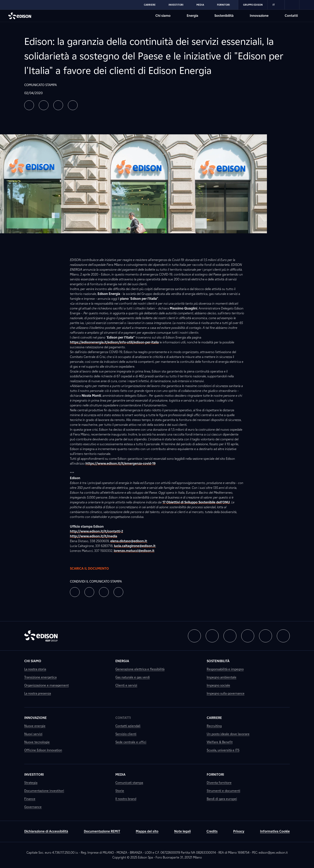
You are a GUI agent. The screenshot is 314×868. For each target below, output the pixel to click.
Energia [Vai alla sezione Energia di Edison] (192, 16)
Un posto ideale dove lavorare (228, 734)
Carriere (214, 718)
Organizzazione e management (46, 685)
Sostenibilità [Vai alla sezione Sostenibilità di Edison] (224, 16)
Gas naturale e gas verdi (133, 677)
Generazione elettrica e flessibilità (140, 669)
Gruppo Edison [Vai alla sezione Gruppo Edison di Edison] (253, 5)
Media (120, 775)
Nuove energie (35, 726)
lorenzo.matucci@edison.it (134, 551)
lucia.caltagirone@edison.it (135, 546)
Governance (33, 807)
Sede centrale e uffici (131, 742)
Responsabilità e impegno (225, 669)
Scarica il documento (93, 569)
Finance (30, 799)
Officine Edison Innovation (43, 750)
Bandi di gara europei (222, 799)
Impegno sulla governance (226, 693)
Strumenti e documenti (223, 791)
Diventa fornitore (219, 783)
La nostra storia (35, 669)
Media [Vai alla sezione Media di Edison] (200, 5)
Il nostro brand (126, 799)
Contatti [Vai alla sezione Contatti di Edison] (291, 16)
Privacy (239, 831)
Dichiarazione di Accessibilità (46, 831)
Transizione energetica (40, 677)
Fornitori (215, 775)
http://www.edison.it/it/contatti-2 (96, 531)
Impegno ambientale (222, 677)
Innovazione (35, 718)
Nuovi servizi (33, 734)
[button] (29, 105)
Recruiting (214, 726)
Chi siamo (33, 661)
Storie (120, 791)
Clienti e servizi (126, 685)
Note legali (182, 831)
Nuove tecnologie (37, 742)
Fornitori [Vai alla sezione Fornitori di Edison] (223, 5)
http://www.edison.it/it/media (94, 536)
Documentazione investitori (44, 791)
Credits (212, 831)
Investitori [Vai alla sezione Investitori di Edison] (176, 5)
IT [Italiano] (276, 5)
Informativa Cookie (275, 831)
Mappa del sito (147, 831)
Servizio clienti (126, 734)
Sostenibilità (218, 661)
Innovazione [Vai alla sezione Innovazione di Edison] (259, 16)
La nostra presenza (38, 693)
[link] (292, 5)
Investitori (34, 775)
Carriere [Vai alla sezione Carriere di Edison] (150, 5)
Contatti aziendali (128, 726)
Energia (122, 661)
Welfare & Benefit (220, 742)
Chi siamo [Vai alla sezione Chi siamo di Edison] (163, 16)
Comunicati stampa (129, 783)
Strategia (31, 783)
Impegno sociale (218, 685)
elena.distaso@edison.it (129, 541)
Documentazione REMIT (102, 831)
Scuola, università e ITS (223, 750)
